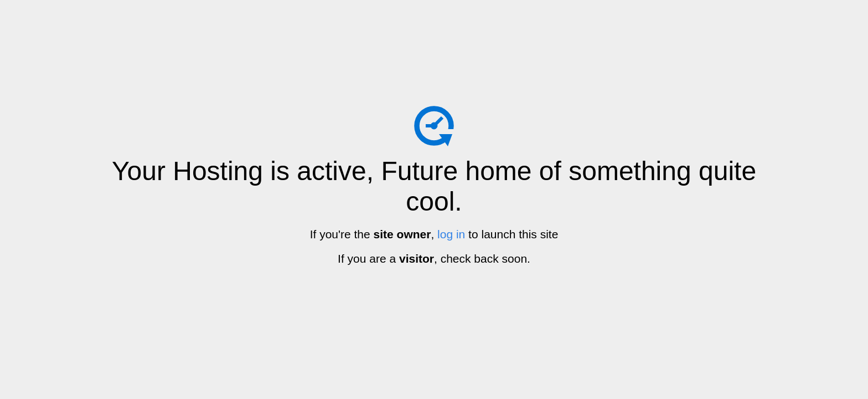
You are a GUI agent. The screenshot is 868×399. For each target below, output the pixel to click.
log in (451, 234)
